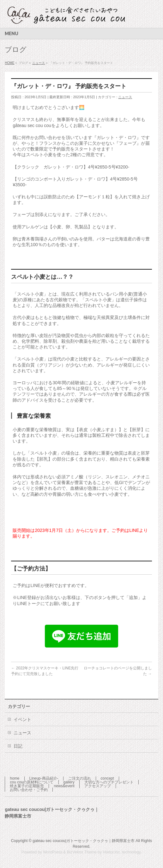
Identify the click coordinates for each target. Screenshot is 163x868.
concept (107, 778)
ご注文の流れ (80, 778)
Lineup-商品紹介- (44, 778)
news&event (64, 786)
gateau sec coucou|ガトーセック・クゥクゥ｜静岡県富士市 (84, 841)
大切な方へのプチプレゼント (109, 782)
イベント (22, 719)
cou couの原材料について (32, 782)
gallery (69, 782)
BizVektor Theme (82, 852)
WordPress (53, 852)
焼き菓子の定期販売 (27, 786)
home (15, 778)
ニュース (125, 97)
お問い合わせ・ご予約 (29, 790)
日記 (18, 746)
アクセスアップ (98, 786)
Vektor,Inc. (112, 852)
